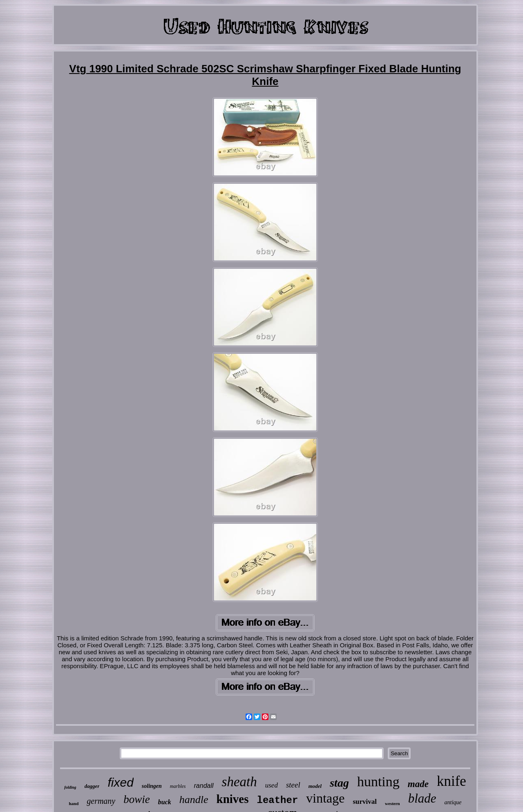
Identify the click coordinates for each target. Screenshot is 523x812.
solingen (152, 786)
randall (204, 786)
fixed (120, 782)
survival (365, 802)
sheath (239, 782)
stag (339, 783)
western (392, 803)
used (272, 785)
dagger (92, 786)
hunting (378, 782)
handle (194, 800)
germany (101, 801)
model (315, 786)
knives (233, 799)
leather (277, 800)
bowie (137, 799)
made (418, 784)
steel (293, 785)
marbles (178, 786)
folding (70, 787)
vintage (325, 798)
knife (451, 781)
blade (422, 798)
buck (165, 802)
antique (453, 802)
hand (74, 803)
